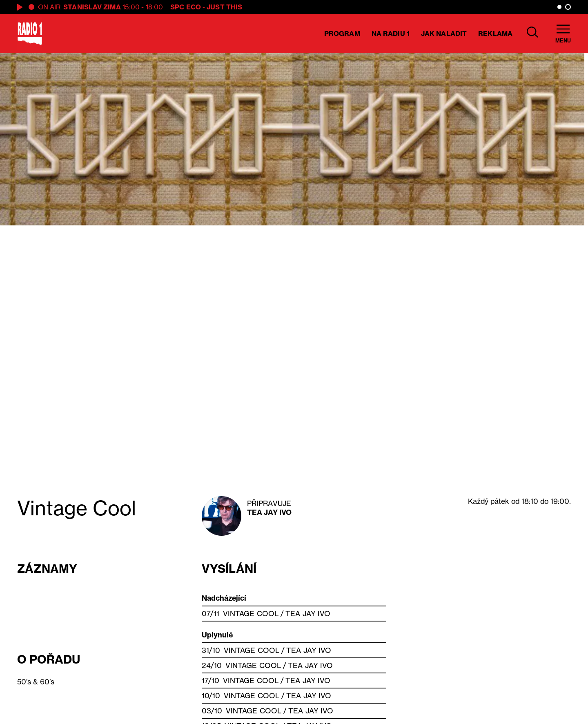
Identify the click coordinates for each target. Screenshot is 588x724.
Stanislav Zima (92, 7)
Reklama (495, 33)
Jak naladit (444, 33)
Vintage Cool (251, 614)
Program (342, 33)
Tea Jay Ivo (269, 512)
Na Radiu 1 (391, 33)
